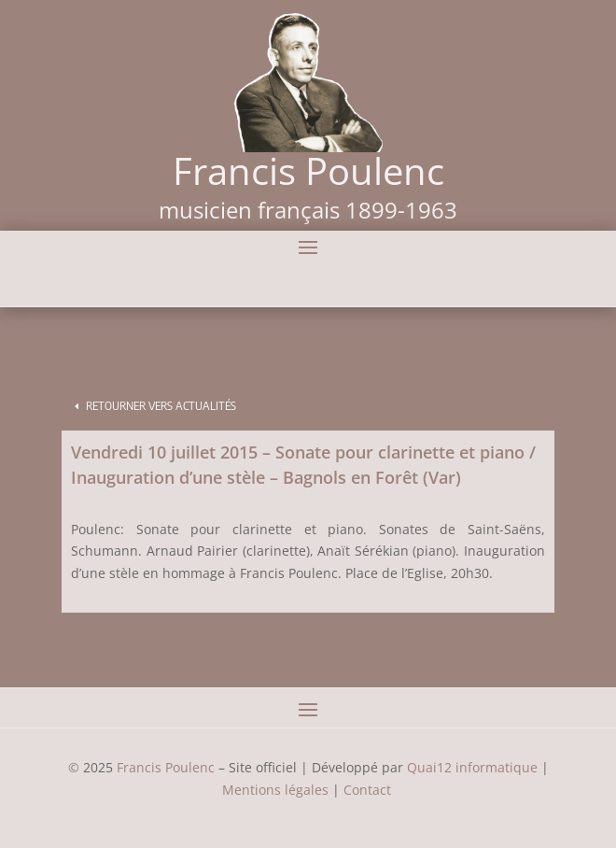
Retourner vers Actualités (161, 406)
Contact (369, 790)
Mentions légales (275, 790)
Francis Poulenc (166, 767)
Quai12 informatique (472, 767)
